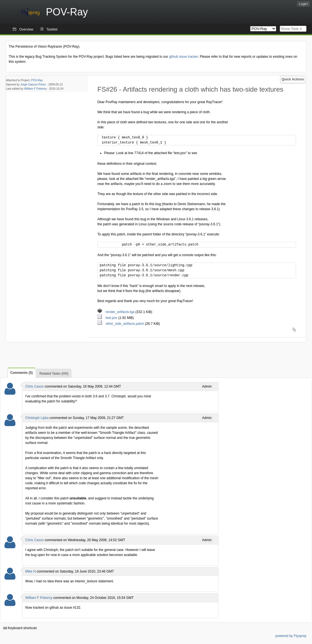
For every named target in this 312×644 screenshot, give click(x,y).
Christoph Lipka (37, 418)
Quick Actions (293, 79)
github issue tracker (183, 57)
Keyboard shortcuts (20, 628)
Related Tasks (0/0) (54, 374)
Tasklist (52, 29)
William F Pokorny (35, 89)
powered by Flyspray (291, 636)
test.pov (108, 318)
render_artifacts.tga (116, 312)
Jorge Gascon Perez (33, 84)
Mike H (30, 571)
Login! (303, 4)
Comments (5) (22, 373)
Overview (26, 29)
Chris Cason (34, 386)
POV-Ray (37, 80)
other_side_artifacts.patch (121, 324)
